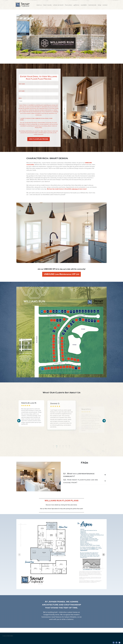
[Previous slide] (19, 555)
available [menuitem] (84, 5)
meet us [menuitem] (39, 5)
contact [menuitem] (105, 5)
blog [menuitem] (99, 5)
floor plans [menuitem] (68, 5)
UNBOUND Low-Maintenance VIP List (61, 274)
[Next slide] (104, 555)
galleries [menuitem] (76, 5)
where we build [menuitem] (58, 5)
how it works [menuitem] (48, 5)
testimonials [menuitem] (92, 5)
